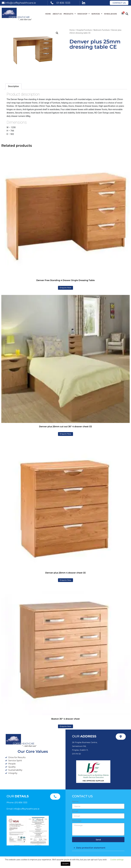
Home (48, 14)
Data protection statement (91, 848)
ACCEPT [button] (66, 864)
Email (75, 811)
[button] (127, 14)
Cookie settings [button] (117, 860)
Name (75, 802)
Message (77, 821)
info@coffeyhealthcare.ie (20, 3)
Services (97, 14)
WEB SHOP (83, 14)
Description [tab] (13, 86)
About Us (57, 14)
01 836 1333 (63, 3)
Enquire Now (65, 288)
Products (70, 14)
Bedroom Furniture (102, 30)
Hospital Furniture (84, 30)
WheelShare (110, 14)
